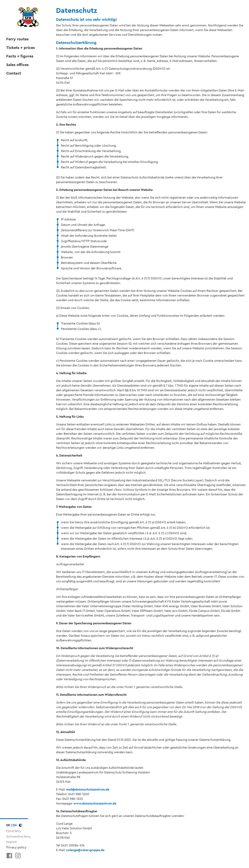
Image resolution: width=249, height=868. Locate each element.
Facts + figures (20, 56)
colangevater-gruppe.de (85, 850)
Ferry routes (17, 39)
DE (8, 825)
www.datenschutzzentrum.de (95, 803)
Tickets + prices (21, 48)
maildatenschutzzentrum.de (88, 789)
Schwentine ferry (18, 836)
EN (15, 825)
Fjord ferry (14, 831)
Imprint (11, 842)
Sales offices (17, 65)
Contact (14, 73)
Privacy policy (16, 847)
